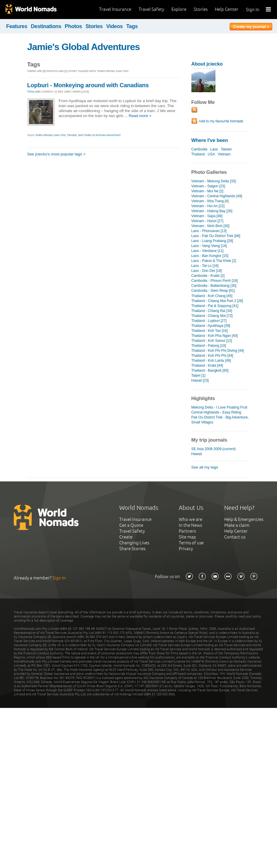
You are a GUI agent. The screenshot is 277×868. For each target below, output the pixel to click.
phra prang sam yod (51, 135)
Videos (114, 26)
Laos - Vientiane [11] (208, 251)
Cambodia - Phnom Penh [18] (215, 281)
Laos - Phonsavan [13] (209, 231)
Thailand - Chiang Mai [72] (212, 316)
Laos (214, 149)
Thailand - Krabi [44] (207, 366)
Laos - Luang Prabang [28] (212, 241)
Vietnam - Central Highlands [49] (217, 196)
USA (211, 154)
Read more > (140, 116)
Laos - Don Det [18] (207, 271)
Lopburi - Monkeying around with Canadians (88, 85)
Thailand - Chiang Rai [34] (212, 311)
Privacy (186, 549)
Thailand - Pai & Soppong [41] (215, 306)
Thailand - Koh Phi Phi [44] (212, 356)
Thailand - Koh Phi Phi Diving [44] (218, 351)
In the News (190, 525)
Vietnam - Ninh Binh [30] (210, 226)
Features (17, 26)
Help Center (227, 9)
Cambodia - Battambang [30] (214, 286)
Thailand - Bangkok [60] (210, 370)
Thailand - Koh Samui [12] (212, 341)
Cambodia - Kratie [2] (208, 276)
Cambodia (199, 149)
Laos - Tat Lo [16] (205, 266)
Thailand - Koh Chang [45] (212, 296)
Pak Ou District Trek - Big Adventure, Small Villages (220, 420)
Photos (73, 26)
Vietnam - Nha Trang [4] (210, 201)
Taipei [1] (198, 375)
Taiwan (226, 149)
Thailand (198, 154)
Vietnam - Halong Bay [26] (212, 211)
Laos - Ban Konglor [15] (210, 256)
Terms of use (191, 543)
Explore (179, 9)
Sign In (253, 10)
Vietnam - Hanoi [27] (207, 221)
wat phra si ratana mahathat (100, 135)
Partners (187, 531)
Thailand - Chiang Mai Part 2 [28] (217, 301)
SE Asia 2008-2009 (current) (214, 449)
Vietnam (224, 154)
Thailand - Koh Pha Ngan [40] (215, 336)
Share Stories (132, 549)
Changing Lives (134, 543)
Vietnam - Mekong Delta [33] (214, 181)
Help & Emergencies (244, 519)
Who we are (191, 519)
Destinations (46, 26)
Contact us (235, 537)
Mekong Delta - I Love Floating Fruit (219, 407)
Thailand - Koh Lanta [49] (211, 361)
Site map (187, 537)
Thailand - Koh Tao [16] (210, 331)
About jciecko (207, 64)
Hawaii (197, 454)
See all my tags (205, 467)
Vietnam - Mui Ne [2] (207, 191)
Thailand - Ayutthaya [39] (211, 326)
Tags (132, 26)
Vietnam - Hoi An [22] (208, 206)
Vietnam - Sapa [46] (207, 216)
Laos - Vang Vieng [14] (209, 246)
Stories (201, 9)
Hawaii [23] (200, 380)
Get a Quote (131, 525)
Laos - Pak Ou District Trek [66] (216, 236)
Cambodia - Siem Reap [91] (213, 291)
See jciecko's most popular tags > (56, 154)
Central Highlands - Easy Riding (216, 412)
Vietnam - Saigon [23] (208, 186)
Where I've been (210, 140)
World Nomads (31, 10)
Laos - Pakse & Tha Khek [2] (214, 261)
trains (72, 135)
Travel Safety (151, 9)
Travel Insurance (115, 9)
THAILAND (34, 92)
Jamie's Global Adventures (84, 47)
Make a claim (237, 525)
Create (126, 537)
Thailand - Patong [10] (209, 346)
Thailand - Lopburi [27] (209, 321)
